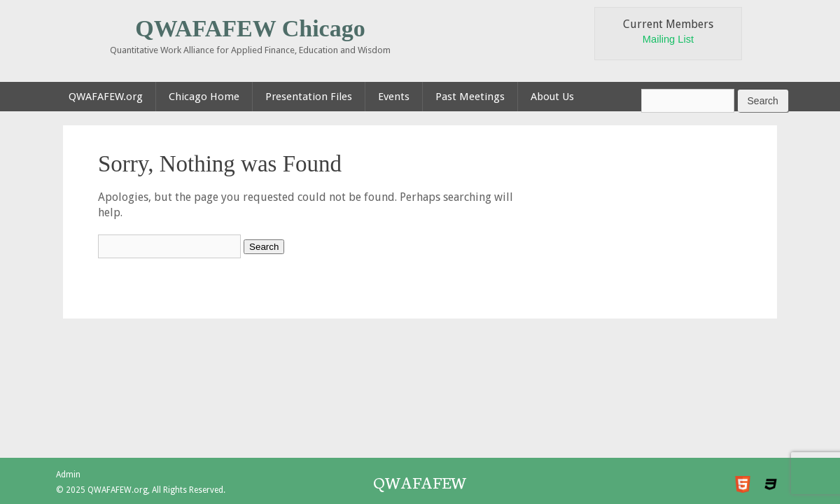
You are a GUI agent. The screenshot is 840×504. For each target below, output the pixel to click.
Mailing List (668, 39)
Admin (68, 475)
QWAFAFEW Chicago (250, 28)
